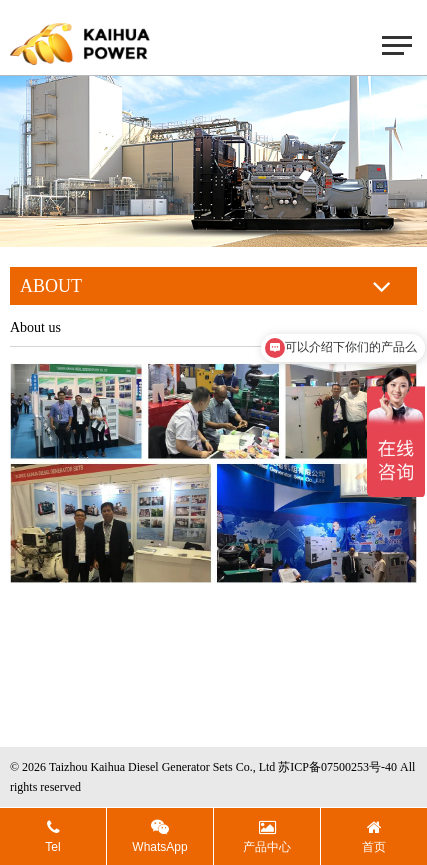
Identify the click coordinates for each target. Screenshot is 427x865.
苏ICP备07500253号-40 (337, 767)
